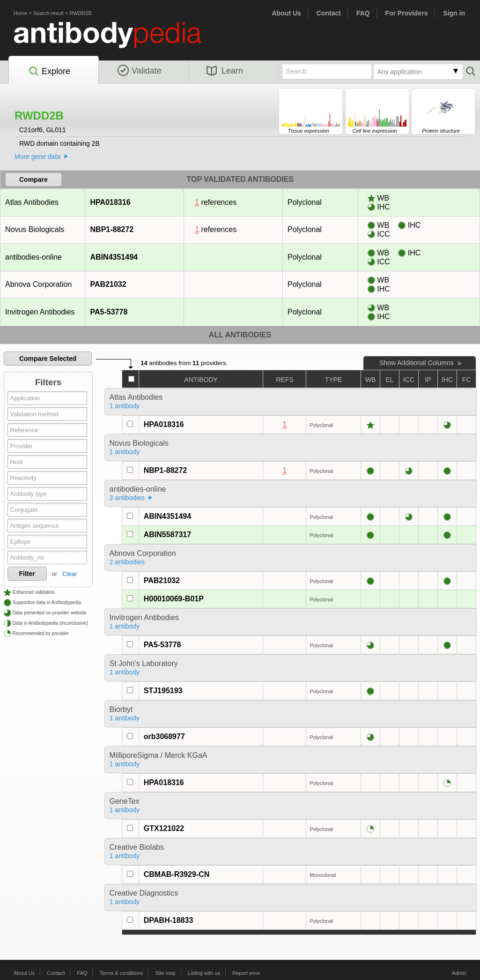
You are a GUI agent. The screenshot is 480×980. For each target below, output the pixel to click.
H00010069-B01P (174, 599)
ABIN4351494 (114, 257)
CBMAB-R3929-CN (177, 874)
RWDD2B (80, 13)
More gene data (37, 157)
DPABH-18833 (169, 920)
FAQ (363, 13)
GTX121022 (164, 828)
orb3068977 (164, 737)
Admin (459, 973)
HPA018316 (110, 202)
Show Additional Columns (417, 363)
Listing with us (204, 973)
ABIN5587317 (167, 535)
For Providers (406, 13)
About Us (287, 13)
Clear (70, 574)
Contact (329, 13)
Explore (49, 72)
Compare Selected (48, 359)
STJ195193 (163, 691)
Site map (165, 973)
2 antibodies (127, 562)
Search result (48, 13)
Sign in (454, 13)
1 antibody (125, 406)
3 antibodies (127, 498)
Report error (246, 973)
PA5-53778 (109, 312)
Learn (225, 71)
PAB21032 (108, 284)
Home (20, 13)
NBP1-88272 (112, 229)
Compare (33, 180)
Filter (27, 574)
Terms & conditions (121, 973)
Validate (140, 71)
